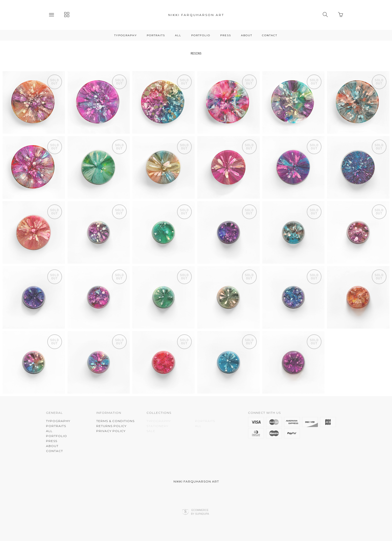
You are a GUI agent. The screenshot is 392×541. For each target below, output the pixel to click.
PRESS (226, 35)
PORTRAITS (156, 35)
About (247, 35)
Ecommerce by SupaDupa (200, 512)
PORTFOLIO (201, 35)
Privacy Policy (111, 431)
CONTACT (270, 35)
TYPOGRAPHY (126, 35)
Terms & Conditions (115, 421)
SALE (151, 431)
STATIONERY (157, 426)
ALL (178, 35)
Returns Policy (111, 426)
